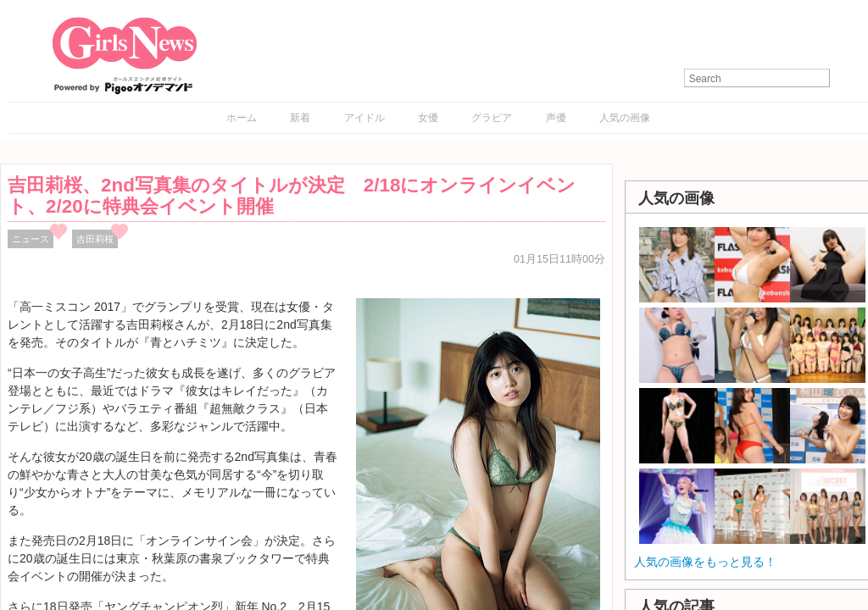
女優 (428, 118)
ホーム (242, 118)
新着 (300, 118)
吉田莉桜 (95, 239)
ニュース (31, 239)
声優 (556, 118)
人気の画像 (625, 118)
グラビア (492, 118)
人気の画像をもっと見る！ (705, 562)
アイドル (364, 118)
